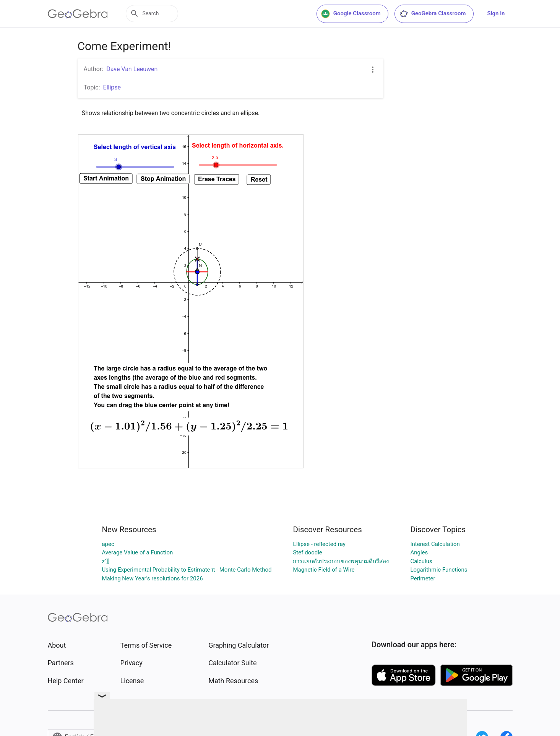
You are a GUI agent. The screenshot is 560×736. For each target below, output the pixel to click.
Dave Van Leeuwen (132, 69)
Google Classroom (351, 14)
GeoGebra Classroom (433, 14)
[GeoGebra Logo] (78, 14)
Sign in (496, 13)
